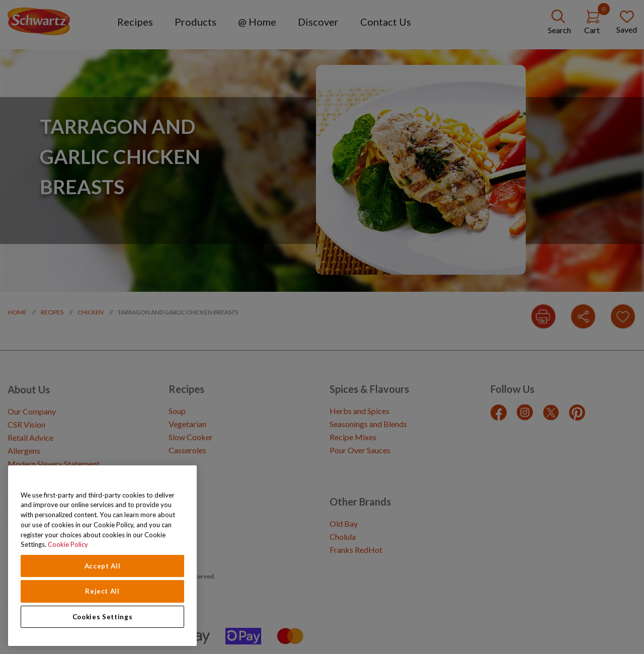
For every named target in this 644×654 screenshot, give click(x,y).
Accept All (103, 566)
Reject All (102, 591)
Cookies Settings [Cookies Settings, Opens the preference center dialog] (103, 617)
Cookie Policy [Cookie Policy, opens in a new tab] (68, 544)
